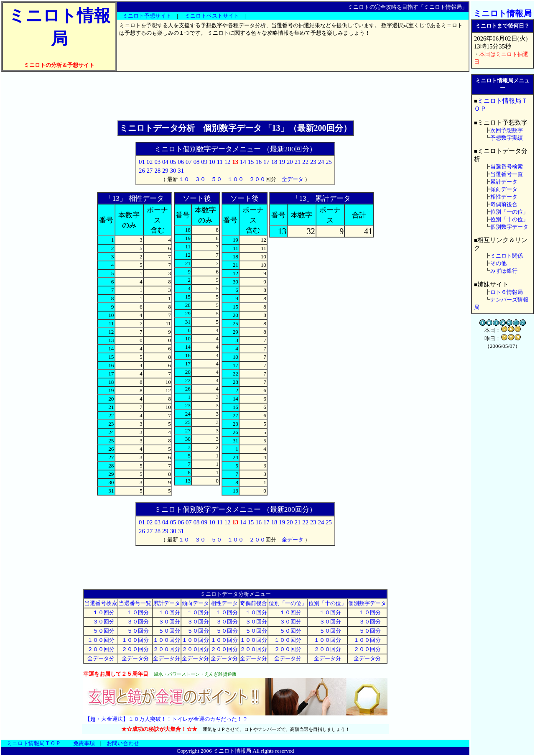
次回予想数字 (507, 130)
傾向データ (195, 603)
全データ (293, 179)
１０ (184, 179)
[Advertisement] (235, 96)
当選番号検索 (101, 603)
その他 (498, 263)
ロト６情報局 (507, 292)
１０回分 (101, 612)
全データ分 (101, 658)
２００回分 (101, 649)
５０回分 (101, 631)
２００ (257, 179)
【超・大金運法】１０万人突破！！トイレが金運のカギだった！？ (166, 719)
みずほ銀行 (504, 271)
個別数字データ (367, 603)
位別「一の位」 (288, 603)
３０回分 (101, 622)
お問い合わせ (123, 743)
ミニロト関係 (507, 256)
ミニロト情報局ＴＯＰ (34, 743)
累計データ (167, 603)
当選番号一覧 (135, 603)
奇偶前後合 (253, 603)
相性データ (224, 603)
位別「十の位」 (327, 603)
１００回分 (101, 640)
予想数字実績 (507, 138)
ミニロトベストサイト (212, 16)
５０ (217, 179)
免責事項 (84, 743)
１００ (236, 179)
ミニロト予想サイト (147, 16)
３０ (200, 179)
